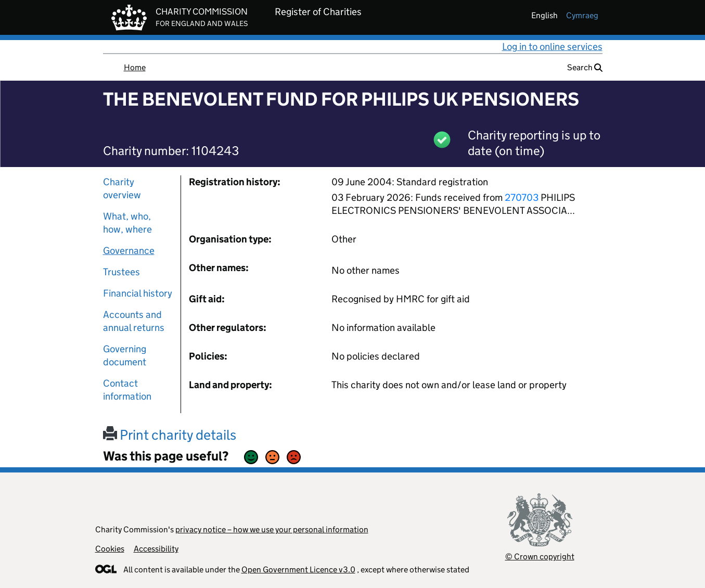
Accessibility (156, 549)
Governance (129, 251)
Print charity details (170, 435)
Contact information (127, 390)
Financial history (138, 293)
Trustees (121, 272)
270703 (522, 197)
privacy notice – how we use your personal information (272, 529)
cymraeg (582, 15)
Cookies (110, 549)
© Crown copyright (540, 557)
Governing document (125, 355)
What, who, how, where (127, 223)
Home (135, 67)
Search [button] (585, 67)
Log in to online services (552, 47)
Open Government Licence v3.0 (298, 570)
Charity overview (122, 188)
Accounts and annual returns (134, 321)
